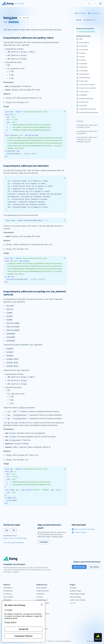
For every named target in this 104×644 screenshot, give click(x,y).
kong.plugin (84, 70)
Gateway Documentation (86, 32)
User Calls (40, 623)
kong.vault (83, 105)
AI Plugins (73, 588)
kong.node (83, 67)
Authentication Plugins (77, 594)
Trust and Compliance (63, 641)
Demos (39, 620)
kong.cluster (84, 50)
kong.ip (82, 56)
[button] (64, 112)
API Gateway (8, 591)
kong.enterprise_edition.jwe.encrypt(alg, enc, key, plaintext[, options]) (87, 139)
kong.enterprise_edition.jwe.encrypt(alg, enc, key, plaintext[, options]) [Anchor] (35, 293)
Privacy (50, 641)
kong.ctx (82, 53)
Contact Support (79, 532)
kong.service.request (87, 84)
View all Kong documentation (14, 543)
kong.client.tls (84, 43)
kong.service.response (88, 88)
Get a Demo (94, 567)
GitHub (39, 617)
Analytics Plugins (76, 591)
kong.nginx (83, 63)
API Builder (7, 600)
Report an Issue (9, 538)
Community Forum (43, 613)
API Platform (8, 588)
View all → (73, 603)
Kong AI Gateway (43, 591)
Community (40, 610)
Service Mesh (8, 597)
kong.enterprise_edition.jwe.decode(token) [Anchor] (26, 166)
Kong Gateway (14, 22)
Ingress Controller (43, 603)
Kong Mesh (41, 594)
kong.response (85, 77)
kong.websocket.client (87, 109)
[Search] (89, 3)
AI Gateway (7, 594)
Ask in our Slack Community (83, 529)
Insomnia (40, 597)
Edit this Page (22, 538)
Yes (7, 530)
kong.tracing (84, 102)
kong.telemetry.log (86, 98)
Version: (79, 20)
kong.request (84, 74)
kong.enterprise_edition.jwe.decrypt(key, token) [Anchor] (28, 38)
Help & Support (42, 629)
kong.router (84, 81)
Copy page (24, 18)
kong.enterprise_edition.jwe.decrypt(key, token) (87, 126)
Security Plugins (75, 597)
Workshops (41, 626)
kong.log (82, 60)
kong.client (83, 46)
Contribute (44, 542)
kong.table (83, 95)
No (14, 530)
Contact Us (40, 632)
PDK (81, 39)
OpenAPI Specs (42, 600)
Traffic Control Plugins (78, 600)
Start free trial (79, 567)
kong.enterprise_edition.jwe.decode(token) (87, 132)
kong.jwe (80, 121)
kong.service (84, 91)
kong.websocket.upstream (89, 112)
